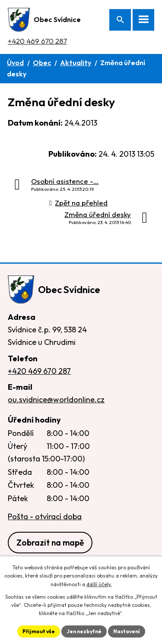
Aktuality (76, 63)
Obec (42, 63)
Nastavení (127, 631)
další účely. (99, 584)
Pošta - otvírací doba (45, 516)
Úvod (15, 63)
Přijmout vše (39, 631)
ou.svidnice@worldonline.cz (56, 399)
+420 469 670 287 (37, 41)
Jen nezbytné (84, 631)
